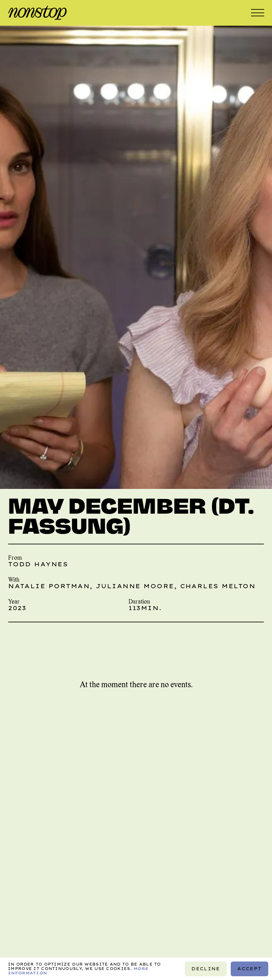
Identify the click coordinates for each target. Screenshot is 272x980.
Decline (206, 968)
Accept (249, 968)
